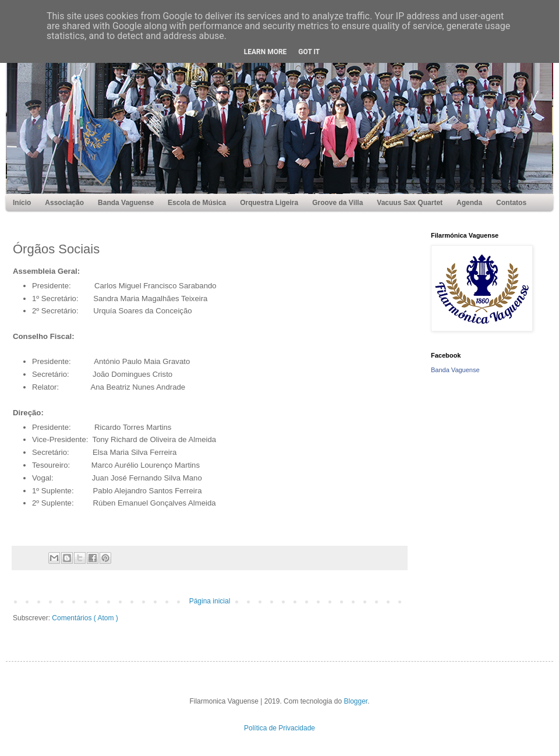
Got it (309, 52)
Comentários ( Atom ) (85, 618)
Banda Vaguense (455, 370)
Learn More (266, 52)
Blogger (356, 701)
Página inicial (210, 601)
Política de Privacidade (279, 728)
